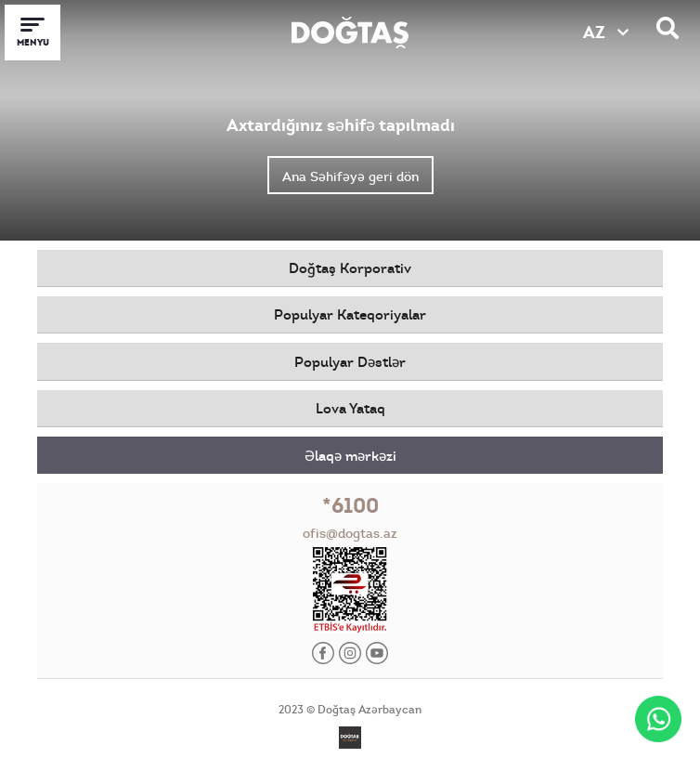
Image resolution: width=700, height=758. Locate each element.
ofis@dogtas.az (350, 533)
